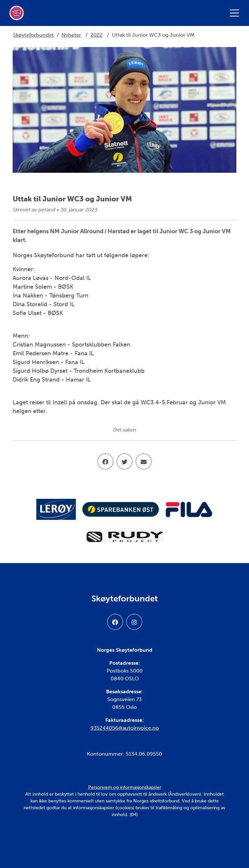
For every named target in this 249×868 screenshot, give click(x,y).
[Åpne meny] (236, 13)
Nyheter (71, 35)
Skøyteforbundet (33, 35)
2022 (96, 35)
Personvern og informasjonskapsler (125, 787)
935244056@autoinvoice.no (125, 728)
